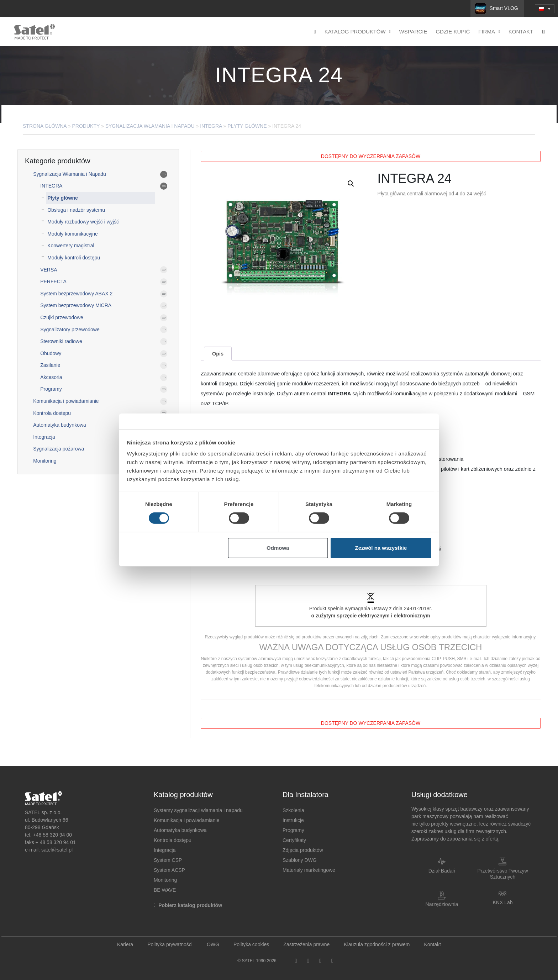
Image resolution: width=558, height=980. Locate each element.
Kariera (125, 944)
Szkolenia (293, 810)
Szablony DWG (300, 860)
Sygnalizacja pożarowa (59, 449)
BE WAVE (165, 890)
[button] (351, 184)
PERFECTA (53, 281)
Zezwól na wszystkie (381, 548)
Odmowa (278, 548)
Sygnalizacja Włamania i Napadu (150, 126)
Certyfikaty (294, 840)
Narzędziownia (442, 904)
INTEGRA (211, 126)
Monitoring (45, 461)
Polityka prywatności (170, 944)
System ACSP (169, 870)
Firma (489, 32)
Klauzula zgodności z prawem (377, 944)
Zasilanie (50, 365)
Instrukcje (293, 820)
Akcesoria (51, 377)
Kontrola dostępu (52, 413)
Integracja (44, 437)
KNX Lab (502, 902)
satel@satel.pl (57, 850)
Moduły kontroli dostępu (74, 258)
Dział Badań (442, 871)
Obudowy (51, 353)
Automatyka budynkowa (60, 425)
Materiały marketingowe (309, 870)
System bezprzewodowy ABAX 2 (76, 294)
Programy (51, 389)
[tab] (218, 354)
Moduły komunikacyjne (73, 234)
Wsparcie (413, 31)
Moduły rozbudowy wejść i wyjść (83, 222)
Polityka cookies (251, 944)
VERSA (49, 270)
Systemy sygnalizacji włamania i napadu (198, 810)
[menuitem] (545, 9)
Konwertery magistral (71, 246)
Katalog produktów (358, 32)
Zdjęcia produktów (303, 850)
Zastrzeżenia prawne (306, 944)
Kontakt (521, 31)
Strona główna (45, 126)
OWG (213, 944)
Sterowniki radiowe (61, 341)
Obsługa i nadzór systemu (76, 210)
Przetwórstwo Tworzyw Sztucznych (502, 874)
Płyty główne (247, 126)
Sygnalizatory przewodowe (70, 330)
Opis (218, 354)
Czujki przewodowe (62, 317)
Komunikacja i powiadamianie (66, 401)
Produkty (86, 126)
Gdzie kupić (453, 31)
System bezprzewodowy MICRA (76, 305)
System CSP (168, 860)
